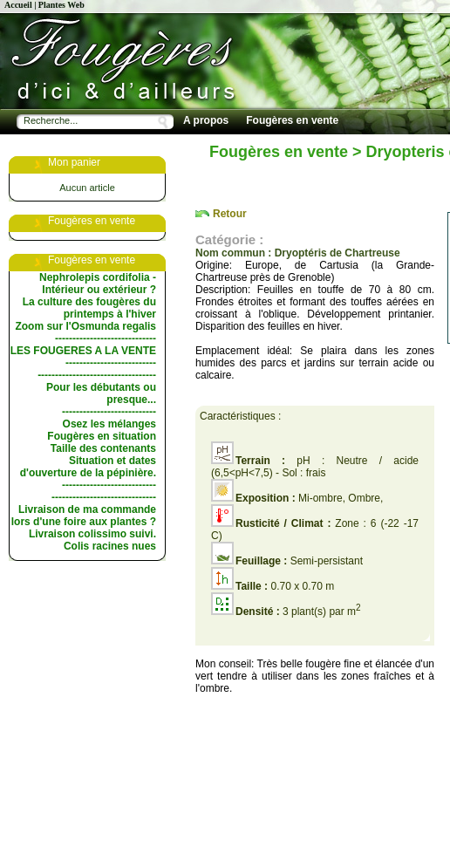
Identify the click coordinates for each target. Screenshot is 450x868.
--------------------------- (109, 412)
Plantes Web (61, 5)
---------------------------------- (97, 375)
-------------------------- (111, 363)
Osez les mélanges (109, 424)
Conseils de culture (374, 142)
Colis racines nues (110, 546)
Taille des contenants (103, 448)
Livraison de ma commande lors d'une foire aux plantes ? (84, 516)
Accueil (18, 5)
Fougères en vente (292, 120)
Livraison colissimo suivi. (92, 534)
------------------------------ (104, 497)
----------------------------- (106, 338)
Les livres (207, 164)
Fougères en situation (102, 436)
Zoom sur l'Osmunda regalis (85, 326)
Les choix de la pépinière (245, 142)
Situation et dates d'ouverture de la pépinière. (88, 467)
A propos (206, 120)
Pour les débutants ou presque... (101, 393)
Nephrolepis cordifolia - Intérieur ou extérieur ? (98, 284)
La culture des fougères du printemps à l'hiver (89, 308)
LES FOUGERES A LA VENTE (83, 351)
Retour (230, 214)
